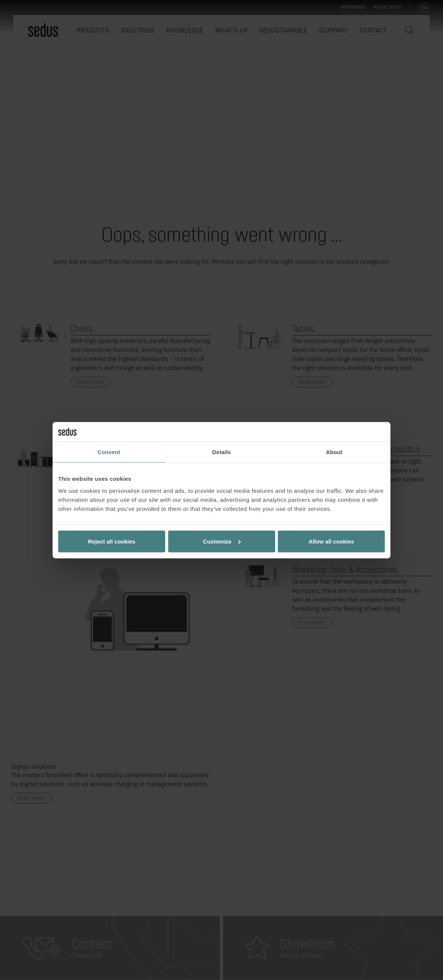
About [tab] (334, 452)
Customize (222, 541)
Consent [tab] (109, 452)
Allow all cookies (331, 541)
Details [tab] (221, 452)
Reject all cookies (112, 541)
